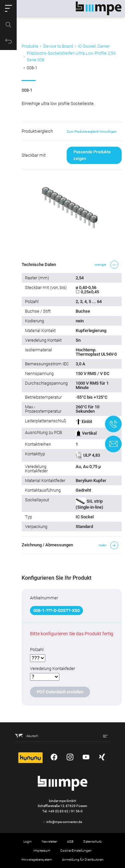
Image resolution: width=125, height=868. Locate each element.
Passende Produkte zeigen (92, 155)
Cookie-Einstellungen (76, 850)
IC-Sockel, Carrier (94, 46)
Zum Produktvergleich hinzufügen (92, 131)
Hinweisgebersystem (37, 859)
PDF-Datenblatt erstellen (60, 692)
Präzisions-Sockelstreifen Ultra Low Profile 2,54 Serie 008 (71, 56)
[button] (8, 8)
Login (27, 841)
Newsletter (49, 841)
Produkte (30, 46)
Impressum (42, 850)
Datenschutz (92, 841)
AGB (70, 841)
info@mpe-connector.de (64, 822)
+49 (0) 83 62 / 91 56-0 (65, 811)
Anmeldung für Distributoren (83, 859)
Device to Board (58, 46)
